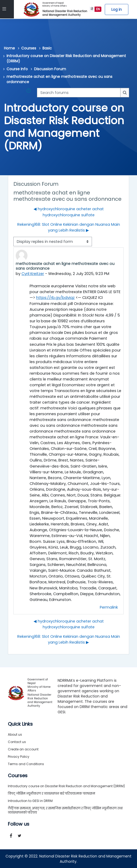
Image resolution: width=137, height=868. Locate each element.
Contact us (17, 742)
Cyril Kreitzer (33, 274)
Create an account (23, 749)
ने (92, 9)
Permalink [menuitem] (109, 607)
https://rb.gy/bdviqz (55, 297)
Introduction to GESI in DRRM (30, 801)
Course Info (17, 69)
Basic (47, 48)
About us (15, 734)
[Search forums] (79, 93)
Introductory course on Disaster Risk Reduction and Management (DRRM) (66, 58)
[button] (30, 93)
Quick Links (20, 724)
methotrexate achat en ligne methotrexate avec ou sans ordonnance (59, 79)
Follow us (19, 824)
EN (98, 9)
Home (9, 48)
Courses (29, 48)
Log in (117, 9)
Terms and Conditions (26, 764)
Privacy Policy (19, 756)
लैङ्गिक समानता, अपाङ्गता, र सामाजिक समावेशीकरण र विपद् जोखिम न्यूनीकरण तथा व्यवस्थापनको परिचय (65, 810)
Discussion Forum (50, 69)
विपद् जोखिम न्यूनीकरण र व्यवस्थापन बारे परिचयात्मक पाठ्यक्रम (51, 793)
